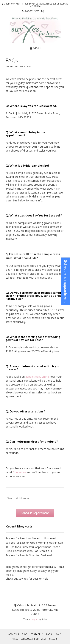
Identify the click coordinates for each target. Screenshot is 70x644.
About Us (14, 634)
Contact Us (37, 634)
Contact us (19, 472)
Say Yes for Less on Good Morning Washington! (35, 543)
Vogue (35, 619)
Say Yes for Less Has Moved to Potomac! (31, 538)
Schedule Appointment (34, 639)
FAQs (49, 634)
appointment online (37, 377)
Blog (25, 634)
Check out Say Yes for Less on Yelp (27, 579)
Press (15, 639)
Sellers (53, 639)
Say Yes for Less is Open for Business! (29, 555)
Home (58, 634)
